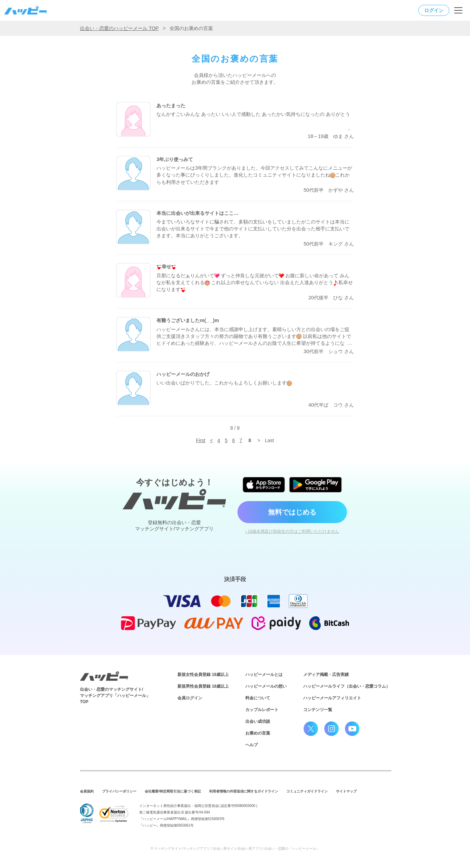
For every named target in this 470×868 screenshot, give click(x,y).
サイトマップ (346, 791)
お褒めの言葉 (258, 733)
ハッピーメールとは (264, 675)
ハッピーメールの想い (266, 686)
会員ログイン (190, 698)
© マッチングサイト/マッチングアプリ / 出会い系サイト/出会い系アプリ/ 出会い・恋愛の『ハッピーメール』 (235, 849)
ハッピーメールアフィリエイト (332, 698)
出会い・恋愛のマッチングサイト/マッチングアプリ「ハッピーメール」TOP (115, 696)
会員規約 (87, 791)
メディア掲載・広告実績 (326, 675)
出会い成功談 (258, 721)
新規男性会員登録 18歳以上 (203, 686)
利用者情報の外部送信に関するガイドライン (244, 791)
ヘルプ (252, 745)
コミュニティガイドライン (307, 791)
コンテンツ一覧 (318, 710)
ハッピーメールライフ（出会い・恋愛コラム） (347, 686)
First (201, 440)
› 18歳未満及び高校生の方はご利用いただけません (292, 531)
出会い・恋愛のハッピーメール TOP (119, 28)
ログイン (434, 10)
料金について (258, 698)
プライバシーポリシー (119, 791)
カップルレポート (262, 710)
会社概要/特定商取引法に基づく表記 (173, 791)
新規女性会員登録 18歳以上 (203, 675)
